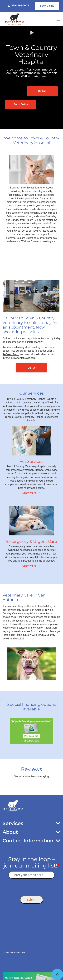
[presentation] (31, 886)
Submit (32, 900)
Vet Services (31, 461)
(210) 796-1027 (20, 6)
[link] (47, 6)
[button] (32, 78)
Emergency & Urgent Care (32, 541)
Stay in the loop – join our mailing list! (31, 863)
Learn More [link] (31, 493)
